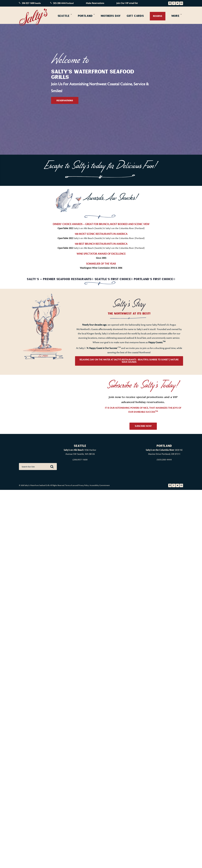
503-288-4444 (59, 3)
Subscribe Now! (143, 426)
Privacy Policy (84, 485)
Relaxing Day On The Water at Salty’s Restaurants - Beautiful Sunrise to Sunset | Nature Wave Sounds (129, 361)
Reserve (158, 16)
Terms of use (70, 485)
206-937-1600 (28, 3)
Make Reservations (95, 3)
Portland (85, 16)
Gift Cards (135, 16)
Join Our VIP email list (127, 3)
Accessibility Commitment (100, 485)
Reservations (65, 100)
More (175, 16)
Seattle (64, 16)
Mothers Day (111, 16)
